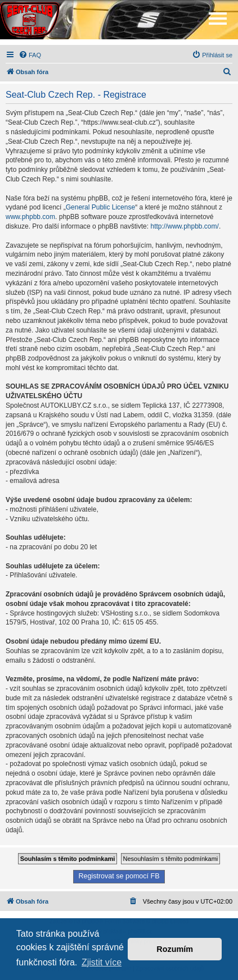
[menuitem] (30, 55)
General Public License (100, 207)
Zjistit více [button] (102, 962)
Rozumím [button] (175, 949)
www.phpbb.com (30, 217)
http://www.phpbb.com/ (184, 226)
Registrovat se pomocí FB (119, 876)
